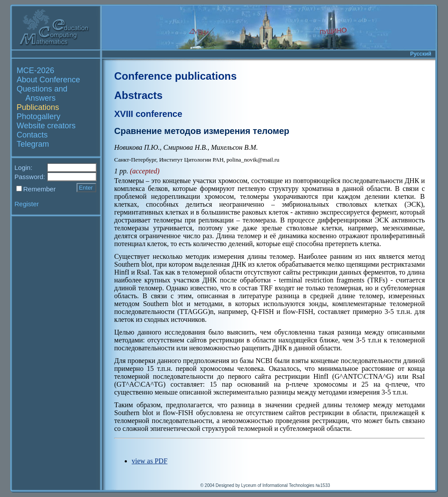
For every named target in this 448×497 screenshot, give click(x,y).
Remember (39, 189)
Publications (38, 107)
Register (27, 204)
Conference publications (175, 76)
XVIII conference (148, 114)
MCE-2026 (35, 70)
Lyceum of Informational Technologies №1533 (285, 485)
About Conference (48, 80)
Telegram (33, 144)
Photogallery (38, 116)
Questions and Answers (42, 93)
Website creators (46, 126)
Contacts (32, 135)
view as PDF (150, 461)
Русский (421, 54)
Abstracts (138, 95)
